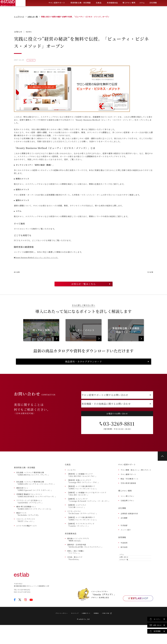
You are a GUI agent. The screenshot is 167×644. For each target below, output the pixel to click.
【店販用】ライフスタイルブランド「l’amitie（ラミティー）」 (81, 540)
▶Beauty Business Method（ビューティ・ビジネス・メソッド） (43, 257)
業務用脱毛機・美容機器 (81, 9)
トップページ (19, 17)
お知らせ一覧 (33, 17)
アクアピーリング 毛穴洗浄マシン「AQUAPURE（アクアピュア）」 (30, 516)
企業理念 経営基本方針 (129, 529)
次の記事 (149, 272)
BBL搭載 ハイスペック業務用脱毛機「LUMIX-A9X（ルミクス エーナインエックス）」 (36, 498)
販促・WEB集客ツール (129, 494)
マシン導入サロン (127, 511)
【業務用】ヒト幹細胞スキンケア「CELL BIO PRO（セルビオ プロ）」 (82, 490)
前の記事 (18, 272)
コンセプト (71, 485)
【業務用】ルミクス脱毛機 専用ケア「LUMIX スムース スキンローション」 (82, 502)
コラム (142, 9)
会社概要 (124, 533)
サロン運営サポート (128, 489)
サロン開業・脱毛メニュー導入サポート (136, 485)
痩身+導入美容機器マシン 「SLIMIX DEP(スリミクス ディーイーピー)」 (34, 523)
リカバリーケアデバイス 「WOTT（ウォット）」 (26, 535)
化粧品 (99, 9)
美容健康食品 (112, 9)
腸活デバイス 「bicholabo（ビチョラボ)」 (28, 529)
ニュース (32, 60)
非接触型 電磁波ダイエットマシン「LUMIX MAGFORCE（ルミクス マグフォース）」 (37, 510)
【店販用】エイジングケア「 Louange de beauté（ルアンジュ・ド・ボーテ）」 (89, 515)
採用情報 (122, 552)
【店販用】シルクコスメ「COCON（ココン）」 (77, 521)
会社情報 (153, 9)
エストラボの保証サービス (27, 541)
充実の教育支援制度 (128, 498)
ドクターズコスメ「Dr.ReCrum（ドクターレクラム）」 (82, 527)
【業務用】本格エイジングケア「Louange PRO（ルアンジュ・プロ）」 (83, 496)
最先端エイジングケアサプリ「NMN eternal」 (78, 555)
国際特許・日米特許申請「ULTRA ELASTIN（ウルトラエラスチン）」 (85, 561)
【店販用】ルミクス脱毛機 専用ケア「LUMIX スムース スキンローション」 (82, 534)
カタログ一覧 (124, 580)
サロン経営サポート (57, 9)
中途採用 (124, 558)
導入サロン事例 (129, 9)
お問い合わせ (124, 575)
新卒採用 (124, 562)
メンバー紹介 (126, 545)
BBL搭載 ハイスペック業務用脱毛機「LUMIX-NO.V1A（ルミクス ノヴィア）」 (33, 489)
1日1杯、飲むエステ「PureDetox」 (75, 573)
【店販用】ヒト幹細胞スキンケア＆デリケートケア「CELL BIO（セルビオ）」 (87, 509)
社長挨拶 (124, 540)
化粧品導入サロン (127, 516)
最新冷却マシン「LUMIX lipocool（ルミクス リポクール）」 (35, 504)
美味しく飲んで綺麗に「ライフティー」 (76, 567)
